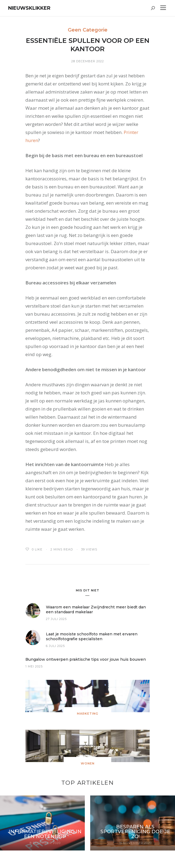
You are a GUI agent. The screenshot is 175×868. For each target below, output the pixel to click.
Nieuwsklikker (29, 8)
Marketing (88, 714)
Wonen (88, 763)
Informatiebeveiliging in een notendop (45, 834)
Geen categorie (88, 30)
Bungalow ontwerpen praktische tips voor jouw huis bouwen (86, 659)
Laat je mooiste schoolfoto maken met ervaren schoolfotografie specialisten (92, 636)
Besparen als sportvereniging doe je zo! (135, 832)
